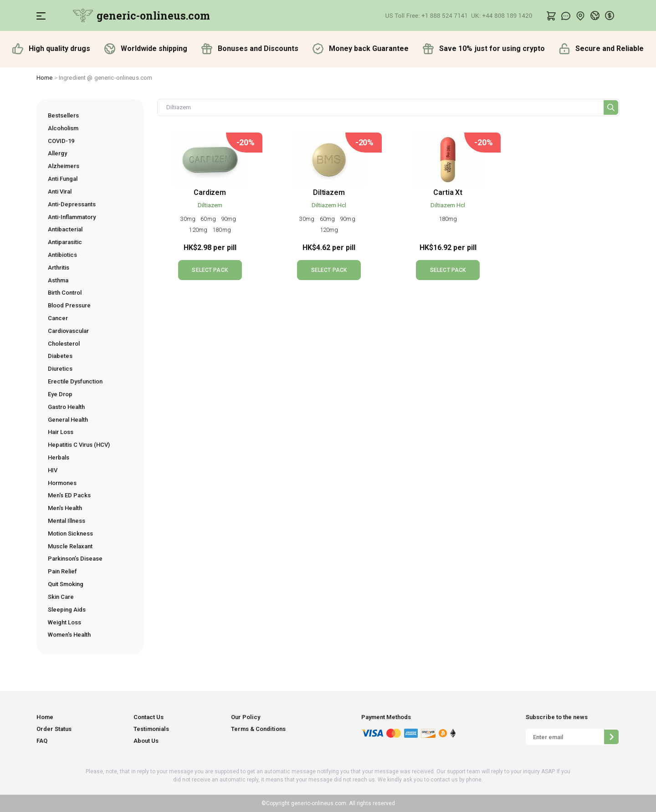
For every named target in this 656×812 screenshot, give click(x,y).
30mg (189, 219)
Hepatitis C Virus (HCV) (79, 445)
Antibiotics (62, 255)
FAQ (42, 741)
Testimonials (151, 729)
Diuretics (60, 369)
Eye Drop (60, 394)
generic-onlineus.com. (319, 803)
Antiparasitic (65, 242)
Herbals (59, 457)
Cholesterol (64, 344)
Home (45, 78)
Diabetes (60, 356)
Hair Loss (61, 432)
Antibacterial (65, 229)
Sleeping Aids (67, 610)
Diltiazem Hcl (329, 205)
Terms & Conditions (258, 729)
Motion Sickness (70, 534)
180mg (222, 230)
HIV (53, 470)
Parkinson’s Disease (75, 559)
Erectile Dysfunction (75, 381)
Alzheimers (64, 166)
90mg (229, 219)
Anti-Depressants (72, 204)
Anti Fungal (63, 179)
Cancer (58, 318)
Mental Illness (67, 521)
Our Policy (246, 717)
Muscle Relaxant (70, 546)
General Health (68, 420)
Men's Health (65, 508)
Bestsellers (63, 115)
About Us (146, 741)
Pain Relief (62, 571)
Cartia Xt (448, 192)
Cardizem (210, 192)
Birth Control (65, 293)
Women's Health (69, 635)
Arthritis (59, 268)
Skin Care (61, 597)
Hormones (62, 483)
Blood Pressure (69, 305)
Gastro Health (66, 407)
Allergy (57, 153)
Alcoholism (63, 128)
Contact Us (149, 717)
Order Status (54, 729)
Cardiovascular (68, 331)
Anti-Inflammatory (72, 217)
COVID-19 (61, 141)
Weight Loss (64, 622)
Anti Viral (60, 192)
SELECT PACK (210, 270)
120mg (199, 230)
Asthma (58, 280)
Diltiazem (210, 205)
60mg (209, 219)
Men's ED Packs (69, 495)
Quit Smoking (66, 584)
